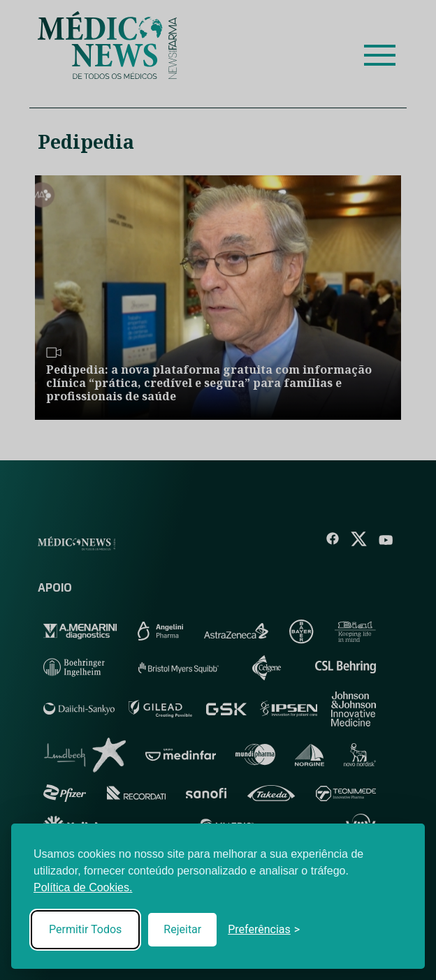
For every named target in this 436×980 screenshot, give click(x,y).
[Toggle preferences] (264, 930)
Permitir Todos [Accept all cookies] (85, 929)
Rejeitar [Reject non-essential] (182, 929)
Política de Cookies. (83, 887)
